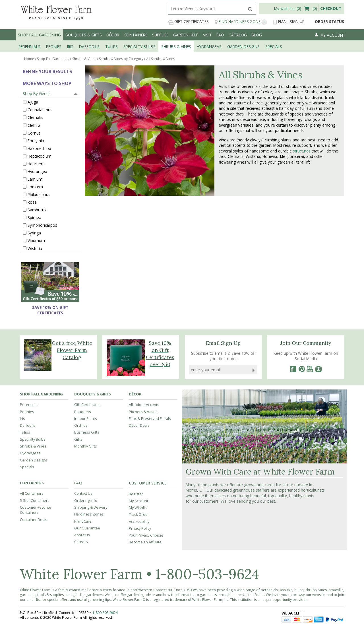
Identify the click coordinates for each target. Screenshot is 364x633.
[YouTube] (310, 369)
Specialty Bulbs (33, 439)
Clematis (35, 117)
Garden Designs (34, 460)
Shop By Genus (37, 93)
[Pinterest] (301, 369)
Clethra (34, 125)
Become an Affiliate (145, 542)
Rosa (32, 202)
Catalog (238, 35)
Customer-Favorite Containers (36, 510)
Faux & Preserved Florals (150, 418)
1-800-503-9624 (207, 574)
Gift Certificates (188, 22)
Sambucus (37, 210)
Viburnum (36, 241)
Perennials (29, 405)
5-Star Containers (35, 500)
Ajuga (33, 102)
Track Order (139, 514)
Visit (207, 35)
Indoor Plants (86, 418)
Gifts (78, 439)
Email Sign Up (289, 22)
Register (136, 494)
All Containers (32, 493)
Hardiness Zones (89, 514)
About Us (82, 535)
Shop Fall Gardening (39, 35)
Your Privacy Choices (146, 535)
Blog (257, 35)
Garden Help (186, 35)
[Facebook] (293, 369)
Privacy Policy (140, 528)
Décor (113, 35)
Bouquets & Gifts (84, 35)
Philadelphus (39, 194)
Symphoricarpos (42, 225)
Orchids (81, 425)
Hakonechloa (39, 148)
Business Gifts (87, 432)
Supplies (160, 35)
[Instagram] (318, 369)
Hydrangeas (30, 453)
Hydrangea (37, 171)
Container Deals (34, 519)
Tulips (25, 432)
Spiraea (34, 217)
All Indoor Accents (144, 405)
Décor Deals (139, 425)
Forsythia (36, 140)
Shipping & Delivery (91, 507)
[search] (206, 9)
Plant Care (83, 521)
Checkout (331, 8)
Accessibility (139, 521)
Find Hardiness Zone (241, 22)
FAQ (220, 35)
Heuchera (36, 163)
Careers (81, 542)
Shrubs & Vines (33, 446)
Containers (136, 35)
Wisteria (35, 248)
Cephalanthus (40, 110)
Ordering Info (86, 500)
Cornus (34, 133)
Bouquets (83, 412)
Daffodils (28, 425)
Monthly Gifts (86, 446)
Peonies (27, 412)
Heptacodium (40, 156)
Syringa (34, 233)
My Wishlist (138, 508)
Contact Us (83, 493)
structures (302, 151)
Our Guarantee (87, 528)
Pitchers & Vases (143, 412)
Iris (22, 418)
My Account (138, 501)
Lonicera (35, 187)
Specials (27, 467)
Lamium (35, 179)
